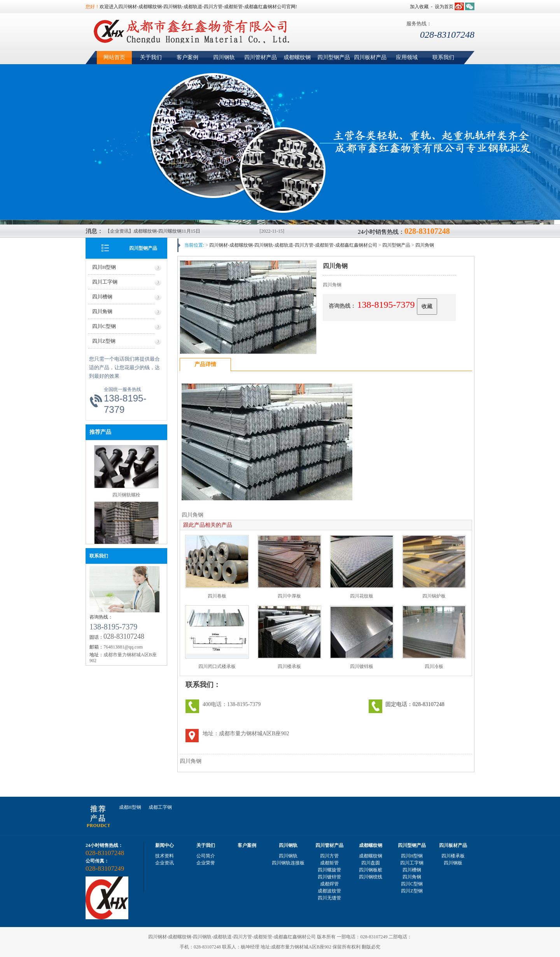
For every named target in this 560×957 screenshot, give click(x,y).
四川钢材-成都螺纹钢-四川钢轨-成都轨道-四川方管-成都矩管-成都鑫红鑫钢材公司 (293, 245)
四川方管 (329, 856)
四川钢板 (453, 863)
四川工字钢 (105, 282)
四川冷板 (434, 666)
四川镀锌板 (362, 666)
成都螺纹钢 (297, 57)
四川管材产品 (261, 57)
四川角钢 (102, 311)
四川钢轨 (224, 57)
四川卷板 (217, 596)
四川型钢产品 (334, 57)
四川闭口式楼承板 (217, 666)
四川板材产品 (370, 57)
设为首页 (444, 7)
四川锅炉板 (434, 596)
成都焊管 (329, 884)
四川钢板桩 (371, 870)
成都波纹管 (329, 891)
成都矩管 (329, 863)
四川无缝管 (329, 898)
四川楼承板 (289, 666)
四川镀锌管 (329, 877)
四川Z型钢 (104, 341)
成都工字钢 (160, 807)
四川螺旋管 (329, 870)
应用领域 (407, 57)
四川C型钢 (104, 326)
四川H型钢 (104, 267)
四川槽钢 (102, 297)
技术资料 (164, 856)
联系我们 (443, 57)
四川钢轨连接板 (288, 863)
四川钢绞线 (371, 877)
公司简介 (206, 856)
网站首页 (114, 57)
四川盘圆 (371, 863)
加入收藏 (419, 7)
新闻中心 (164, 845)
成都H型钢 (130, 807)
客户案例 (187, 57)
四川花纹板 (362, 596)
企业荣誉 (206, 863)
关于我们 (151, 57)
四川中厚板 (289, 596)
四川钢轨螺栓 (126, 496)
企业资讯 (164, 863)
